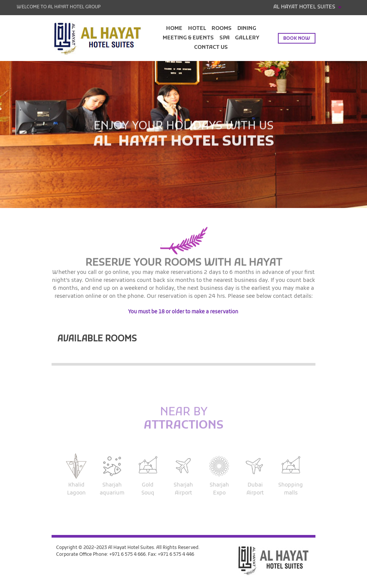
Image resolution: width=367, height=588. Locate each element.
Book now (297, 39)
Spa (225, 38)
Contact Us (211, 48)
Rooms (222, 29)
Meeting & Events (188, 38)
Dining (247, 29)
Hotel (197, 29)
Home (174, 29)
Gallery (247, 38)
